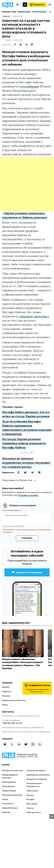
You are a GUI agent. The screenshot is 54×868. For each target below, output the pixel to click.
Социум (30, 795)
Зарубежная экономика (38, 775)
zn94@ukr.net (37, 728)
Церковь (6, 812)
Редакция (7, 691)
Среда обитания (10, 808)
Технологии (8, 804)
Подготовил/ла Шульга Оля (17, 480)
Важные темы (9, 12)
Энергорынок (8, 786)
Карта (5, 705)
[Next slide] (50, 12)
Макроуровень (9, 782)
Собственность (34, 812)
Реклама (6, 696)
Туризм (30, 808)
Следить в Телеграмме (27, 572)
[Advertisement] (27, 184)
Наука (5, 799)
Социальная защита (36, 771)
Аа (25, 5)
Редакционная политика (14, 700)
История (31, 799)
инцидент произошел (34, 316)
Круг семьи (32, 804)
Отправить (27, 538)
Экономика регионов (12, 795)
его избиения (30, 86)
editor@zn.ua (45, 732)
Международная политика (10, 776)
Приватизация (9, 791)
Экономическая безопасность (34, 785)
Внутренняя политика (13, 771)
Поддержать (37, 5)
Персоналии (32, 791)
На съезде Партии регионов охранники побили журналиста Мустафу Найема (24, 443)
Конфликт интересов (37, 779)
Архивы (6, 687)
